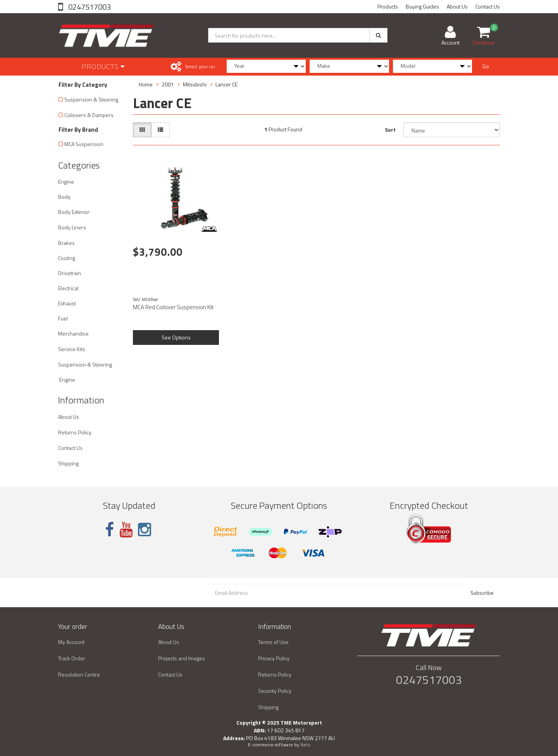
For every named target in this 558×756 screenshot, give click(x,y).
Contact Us (488, 6)
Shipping (68, 463)
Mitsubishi (195, 84)
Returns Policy (75, 432)
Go (486, 66)
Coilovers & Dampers (89, 115)
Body (64, 197)
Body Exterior (74, 212)
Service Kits (72, 349)
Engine (66, 182)
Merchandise (73, 333)
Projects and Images (182, 658)
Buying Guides (422, 6)
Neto (305, 745)
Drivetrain (70, 273)
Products (388, 6)
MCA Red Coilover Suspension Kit (173, 307)
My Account (71, 642)
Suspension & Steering (91, 99)
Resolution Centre (79, 674)
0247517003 (89, 7)
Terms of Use (273, 642)
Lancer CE (226, 84)
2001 (168, 84)
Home (146, 84)
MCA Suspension (84, 144)
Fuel (63, 318)
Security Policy (275, 691)
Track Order (72, 658)
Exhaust (67, 303)
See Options (176, 337)
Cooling (67, 258)
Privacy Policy (274, 658)
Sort (390, 130)
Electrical (68, 288)
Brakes (66, 243)
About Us (457, 6)
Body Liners (72, 227)
